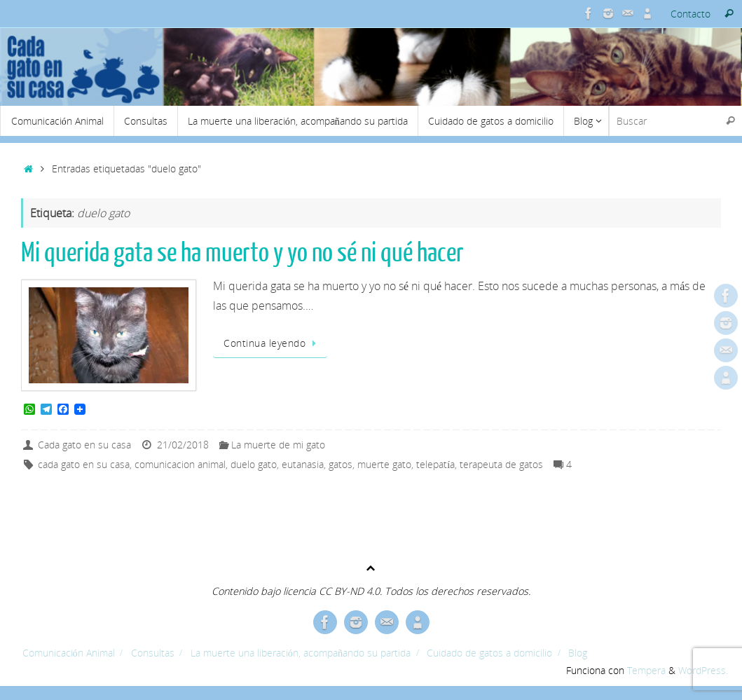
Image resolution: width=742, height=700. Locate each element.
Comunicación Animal (69, 653)
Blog (578, 653)
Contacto (691, 14)
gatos (341, 464)
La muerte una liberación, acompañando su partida (301, 653)
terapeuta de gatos (501, 464)
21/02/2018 (183, 445)
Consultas (153, 653)
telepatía (435, 464)
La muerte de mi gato (278, 445)
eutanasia (303, 464)
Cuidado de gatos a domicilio (489, 653)
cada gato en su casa (84, 464)
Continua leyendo (273, 343)
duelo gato (254, 464)
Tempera (646, 670)
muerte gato (384, 464)
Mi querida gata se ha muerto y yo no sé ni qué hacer (242, 253)
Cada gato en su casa (84, 445)
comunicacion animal (180, 464)
